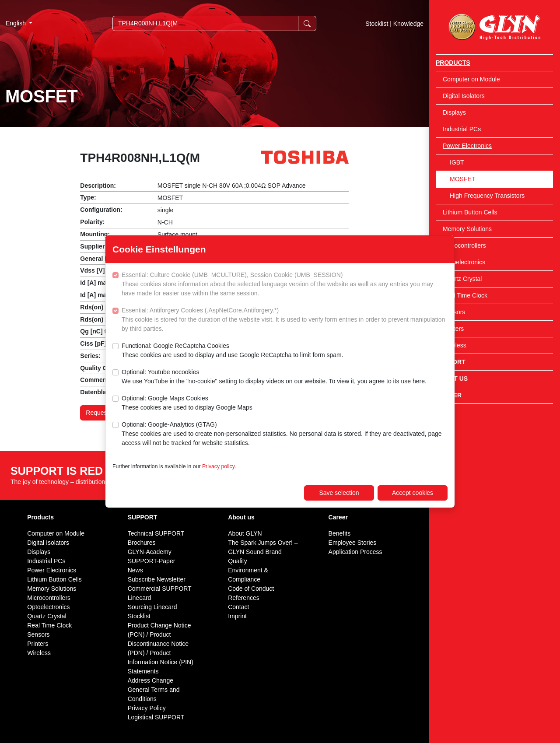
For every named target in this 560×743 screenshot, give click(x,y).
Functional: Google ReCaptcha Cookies (233, 351)
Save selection (339, 493)
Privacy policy (218, 466)
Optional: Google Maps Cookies (187, 403)
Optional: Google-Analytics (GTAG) (285, 434)
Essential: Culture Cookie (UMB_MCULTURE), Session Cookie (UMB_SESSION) (285, 285)
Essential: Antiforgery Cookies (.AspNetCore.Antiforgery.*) (285, 320)
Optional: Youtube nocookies (274, 377)
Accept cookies (413, 493)
